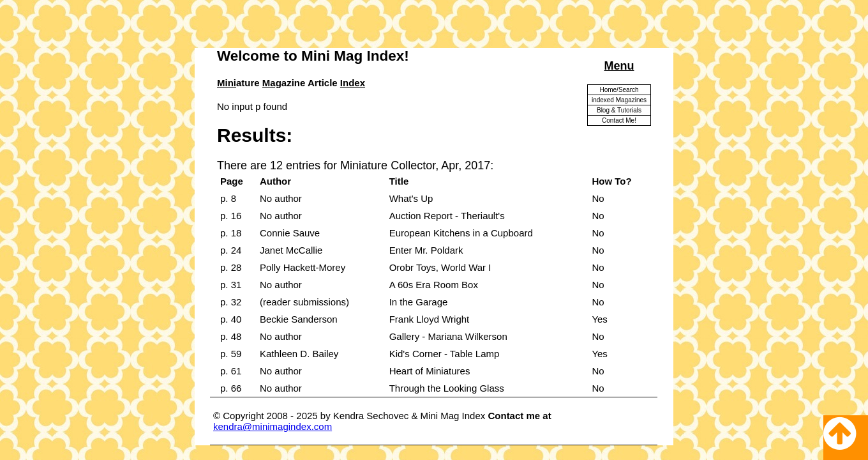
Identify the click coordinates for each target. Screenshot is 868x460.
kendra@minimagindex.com (273, 426)
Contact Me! (619, 120)
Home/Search (619, 90)
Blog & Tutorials (619, 110)
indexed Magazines (619, 100)
